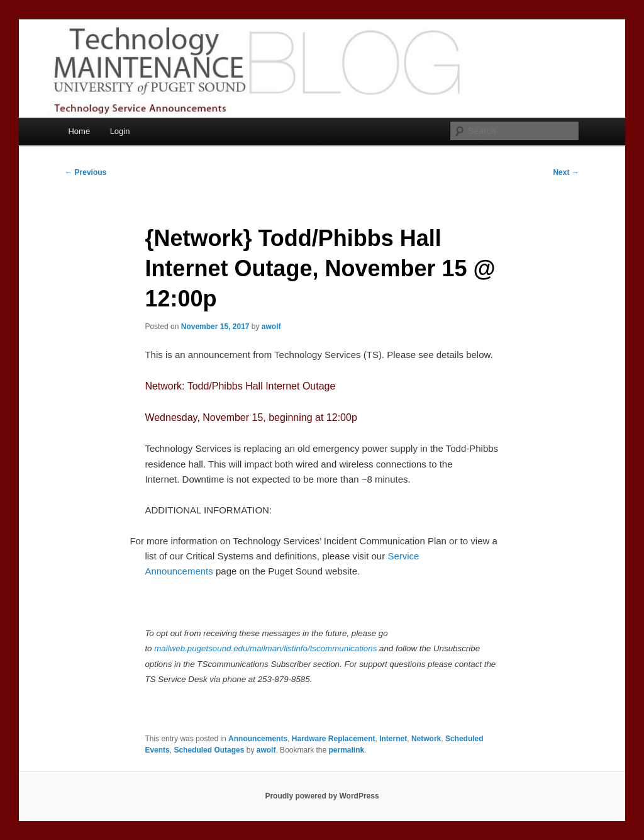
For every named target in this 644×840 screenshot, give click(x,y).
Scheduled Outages (209, 750)
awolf (271, 327)
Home (79, 131)
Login (120, 131)
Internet (393, 739)
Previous (86, 172)
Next (566, 172)
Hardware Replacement (334, 739)
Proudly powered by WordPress (322, 796)
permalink (347, 750)
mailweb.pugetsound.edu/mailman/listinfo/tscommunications (265, 648)
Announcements (258, 739)
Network (426, 739)
